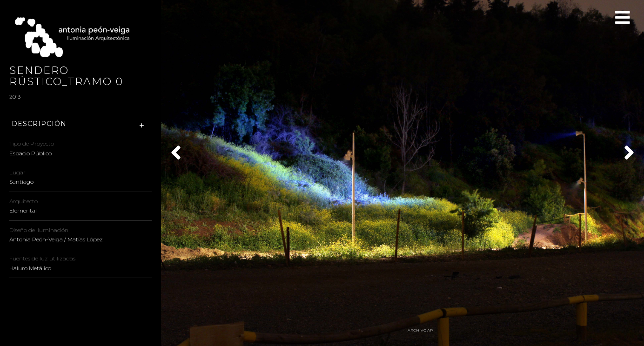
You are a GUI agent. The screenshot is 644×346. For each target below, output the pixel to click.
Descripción (39, 124)
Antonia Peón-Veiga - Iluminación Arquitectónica (77, 37)
